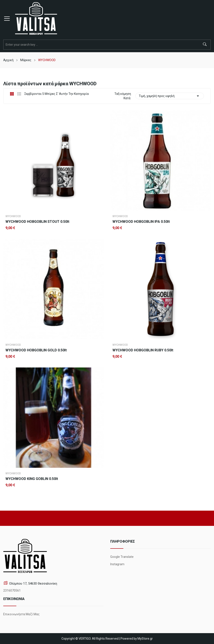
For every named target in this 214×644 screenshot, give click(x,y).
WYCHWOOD (13, 216)
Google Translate (122, 557)
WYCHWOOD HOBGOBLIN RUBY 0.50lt (143, 350)
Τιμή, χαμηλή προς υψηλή (170, 96)
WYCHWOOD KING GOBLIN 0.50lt (32, 479)
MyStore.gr (145, 639)
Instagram (117, 564)
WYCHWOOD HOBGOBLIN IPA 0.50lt (141, 222)
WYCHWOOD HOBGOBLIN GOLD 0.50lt (36, 350)
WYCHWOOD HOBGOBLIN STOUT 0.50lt (37, 222)
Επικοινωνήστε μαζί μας (21, 614)
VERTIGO (85, 639)
